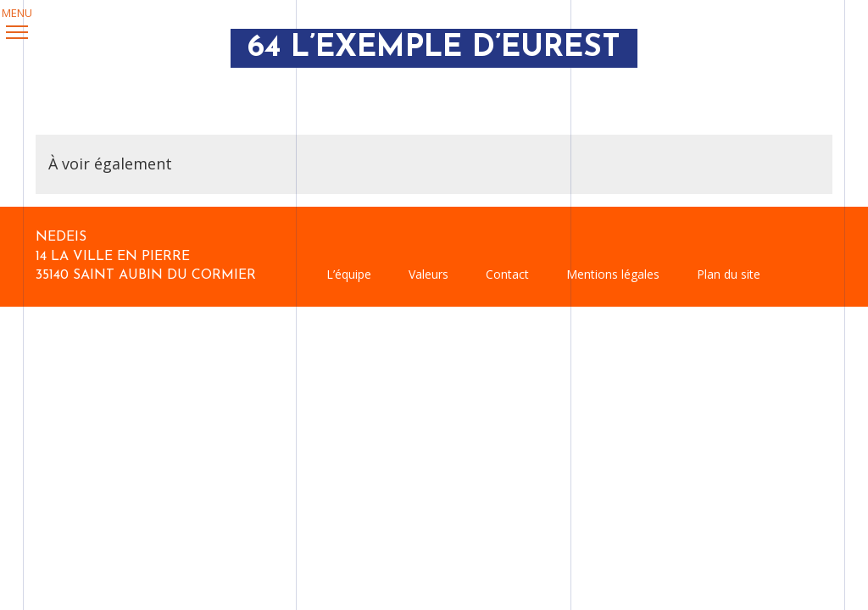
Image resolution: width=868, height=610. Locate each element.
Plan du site (729, 274)
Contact (507, 274)
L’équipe (349, 274)
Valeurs (428, 274)
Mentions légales (613, 274)
